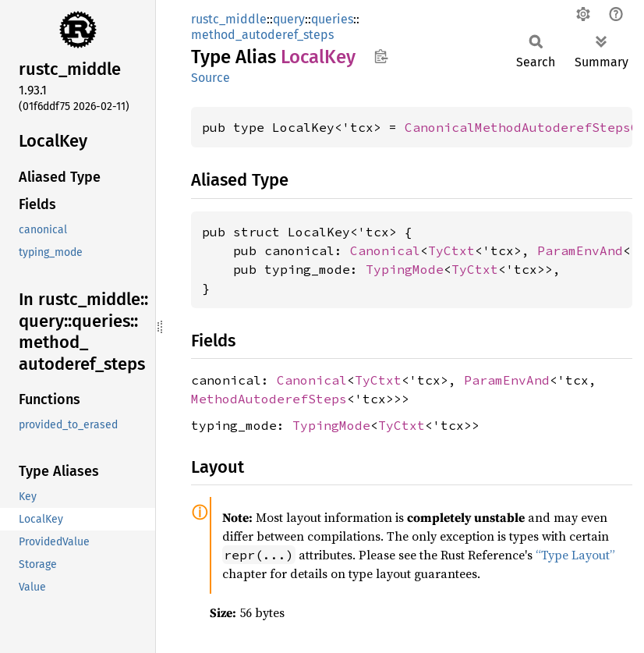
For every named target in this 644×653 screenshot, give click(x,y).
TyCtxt (451, 250)
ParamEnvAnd (580, 250)
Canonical (385, 250)
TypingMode (405, 269)
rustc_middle (229, 19)
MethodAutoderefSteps (269, 399)
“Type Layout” (575, 555)
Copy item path (381, 56)
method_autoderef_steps (262, 35)
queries (332, 19)
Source (211, 78)
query (289, 19)
